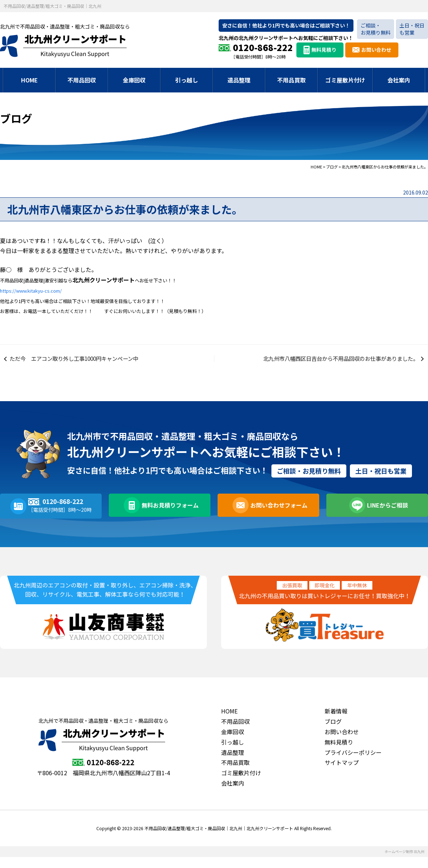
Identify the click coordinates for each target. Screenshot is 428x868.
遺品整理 (239, 80)
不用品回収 (82, 80)
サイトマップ (342, 773)
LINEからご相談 (386, 517)
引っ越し (187, 80)
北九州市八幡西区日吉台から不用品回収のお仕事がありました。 (335, 364)
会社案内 (399, 80)
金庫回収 (134, 80)
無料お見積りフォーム (169, 517)
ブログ (333, 732)
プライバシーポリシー (353, 763)
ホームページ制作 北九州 (404, 862)
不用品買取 (291, 80)
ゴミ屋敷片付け (345, 80)
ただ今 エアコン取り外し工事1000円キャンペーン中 (80, 364)
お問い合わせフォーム (277, 517)
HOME (29, 80)
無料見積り (324, 50)
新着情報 (336, 722)
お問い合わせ (376, 50)
